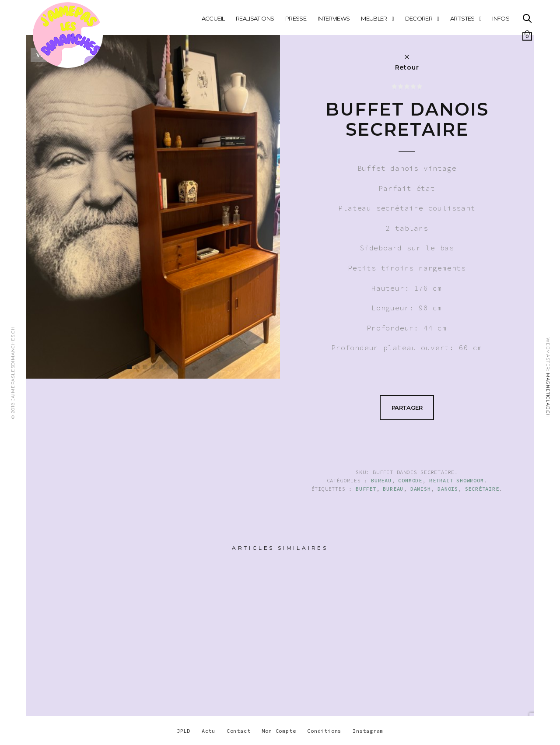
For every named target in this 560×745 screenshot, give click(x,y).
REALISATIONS (255, 18)
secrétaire (482, 489)
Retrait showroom (457, 480)
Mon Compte (279, 731)
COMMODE (410, 480)
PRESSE (296, 18)
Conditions (324, 731)
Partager (407, 408)
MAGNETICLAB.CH (548, 395)
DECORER (419, 18)
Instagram (368, 731)
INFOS (501, 18)
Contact (239, 731)
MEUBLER (374, 18)
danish (421, 489)
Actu (208, 731)
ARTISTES (462, 18)
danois (448, 489)
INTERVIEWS (334, 18)
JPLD (184, 731)
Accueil (213, 18)
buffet (366, 489)
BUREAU (381, 480)
